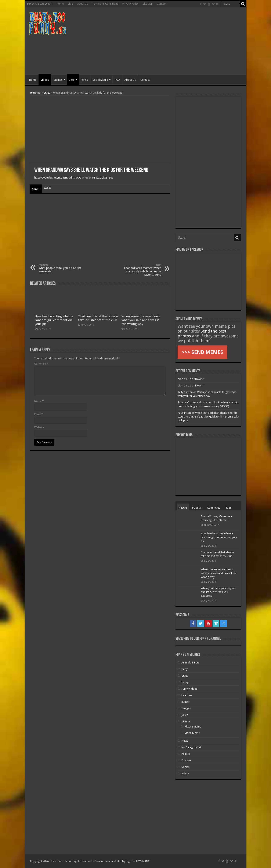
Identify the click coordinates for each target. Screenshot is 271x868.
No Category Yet (191, 747)
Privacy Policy (130, 4)
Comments (214, 508)
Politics (186, 754)
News (185, 741)
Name (39, 401)
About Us (83, 4)
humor (185, 702)
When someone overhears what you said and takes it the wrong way (141, 320)
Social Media (100, 80)
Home (60, 4)
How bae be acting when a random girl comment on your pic (54, 320)
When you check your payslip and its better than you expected (218, 592)
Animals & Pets (190, 663)
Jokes (85, 80)
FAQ (117, 80)
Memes (58, 80)
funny (185, 682)
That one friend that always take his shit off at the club (98, 318)
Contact (162, 4)
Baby (185, 669)
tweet (47, 188)
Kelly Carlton (185, 392)
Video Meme (192, 733)
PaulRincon (184, 413)
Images (186, 708)
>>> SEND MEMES (203, 352)
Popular (197, 508)
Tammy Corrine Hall (189, 402)
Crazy (47, 93)
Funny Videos (189, 689)
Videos (45, 80)
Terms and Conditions (105, 4)
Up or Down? (196, 379)
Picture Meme (193, 727)
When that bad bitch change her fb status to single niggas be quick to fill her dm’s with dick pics (208, 417)
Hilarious (187, 695)
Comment (41, 364)
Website (39, 427)
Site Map (148, 4)
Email (39, 414)
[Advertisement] (166, 41)
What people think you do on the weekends (60, 268)
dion (180, 379)
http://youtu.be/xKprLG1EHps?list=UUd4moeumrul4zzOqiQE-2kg (74, 178)
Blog (70, 4)
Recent (183, 508)
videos (185, 773)
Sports (185, 767)
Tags (228, 508)
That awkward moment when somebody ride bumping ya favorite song (140, 270)
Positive (186, 760)
